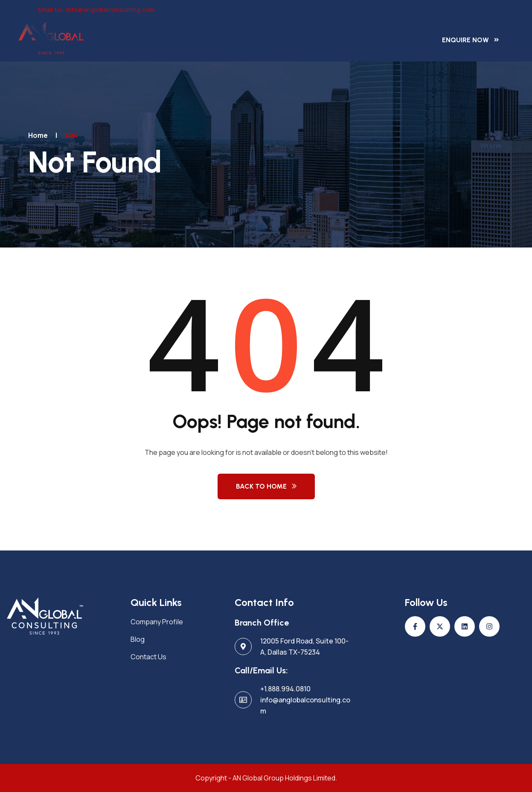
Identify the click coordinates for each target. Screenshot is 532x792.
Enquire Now (465, 40)
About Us (178, 40)
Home (126, 40)
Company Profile (157, 622)
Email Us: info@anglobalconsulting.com (91, 10)
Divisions (238, 40)
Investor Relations (360, 40)
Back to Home (261, 486)
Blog (138, 639)
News (290, 40)
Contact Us (148, 657)
